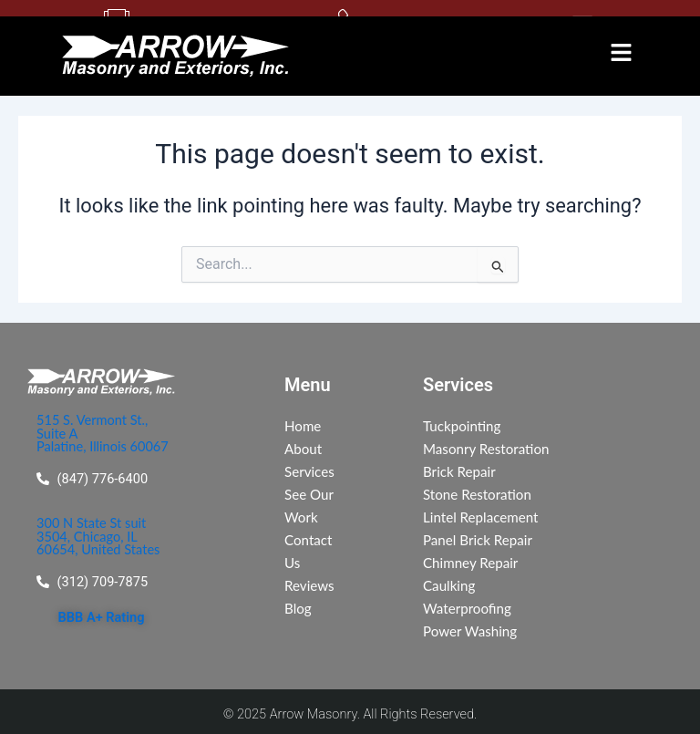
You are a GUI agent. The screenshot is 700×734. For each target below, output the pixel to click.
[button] (621, 56)
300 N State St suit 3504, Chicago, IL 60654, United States (98, 539)
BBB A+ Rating (102, 620)
